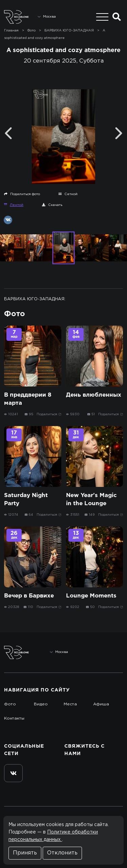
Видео (41, 704)
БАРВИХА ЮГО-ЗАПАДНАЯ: (35, 299)
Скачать (52, 205)
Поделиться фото (22, 194)
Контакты (14, 718)
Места (70, 704)
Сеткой (68, 194)
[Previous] (8, 133)
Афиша (101, 704)
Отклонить (62, 853)
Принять (25, 853)
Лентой (14, 205)
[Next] (119, 133)
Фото (10, 704)
